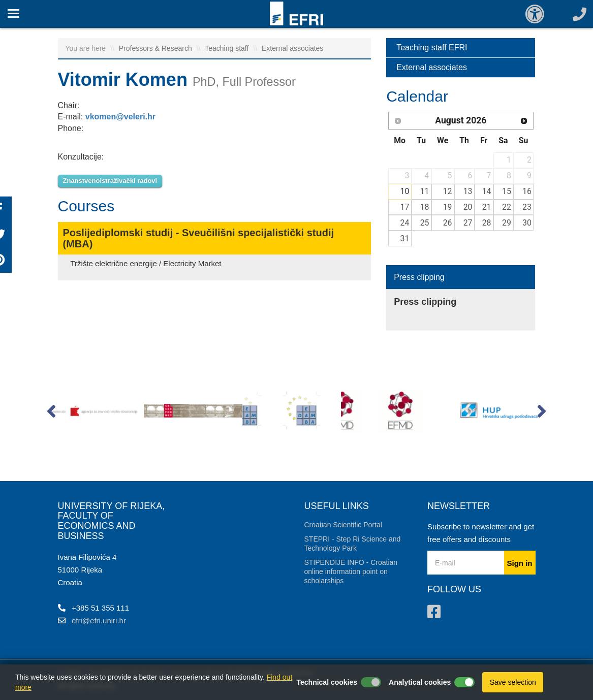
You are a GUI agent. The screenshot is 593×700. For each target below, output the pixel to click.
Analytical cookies (420, 682)
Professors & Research (157, 48)
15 (507, 191)
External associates (292, 48)
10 (405, 191)
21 (487, 207)
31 (405, 238)
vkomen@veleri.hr (120, 117)
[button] (52, 413)
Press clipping (419, 277)
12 (448, 191)
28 (487, 223)
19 (448, 207)
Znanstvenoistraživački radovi (110, 181)
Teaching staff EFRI (432, 47)
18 (425, 207)
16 (527, 191)
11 (425, 191)
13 (468, 191)
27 (468, 223)
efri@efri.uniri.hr (99, 621)
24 (405, 223)
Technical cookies (327, 682)
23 (527, 207)
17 (405, 207)
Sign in (520, 563)
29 (507, 223)
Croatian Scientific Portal (343, 525)
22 (507, 207)
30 (527, 223)
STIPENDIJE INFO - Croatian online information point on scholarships (351, 571)
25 (425, 223)
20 (468, 207)
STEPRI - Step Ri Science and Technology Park (353, 544)
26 (448, 223)
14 (487, 191)
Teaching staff (228, 48)
